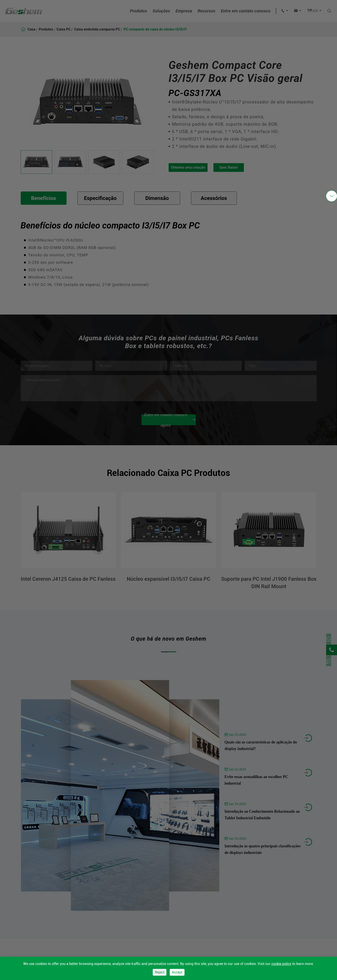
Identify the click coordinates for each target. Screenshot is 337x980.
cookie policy (281, 964)
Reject (160, 972)
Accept (177, 972)
